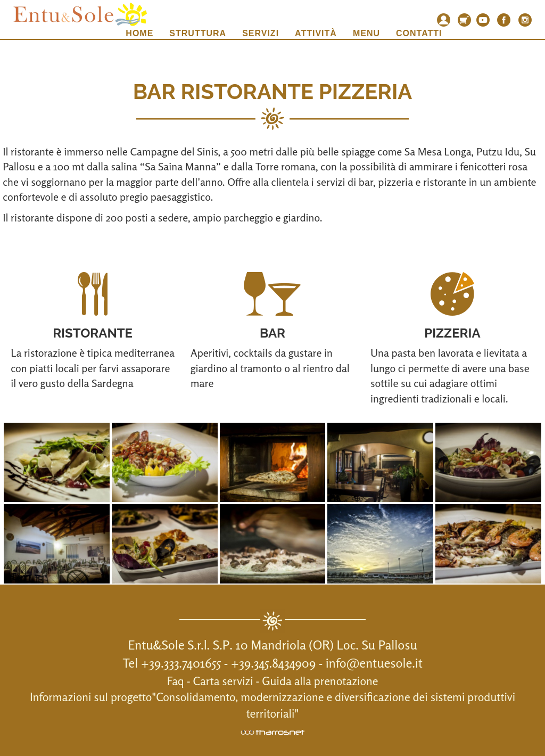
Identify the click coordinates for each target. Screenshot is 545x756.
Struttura (198, 33)
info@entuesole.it (374, 663)
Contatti (419, 33)
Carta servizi (223, 681)
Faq (176, 681)
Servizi (261, 33)
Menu (366, 33)
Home (139, 33)
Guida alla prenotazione (320, 681)
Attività (316, 33)
